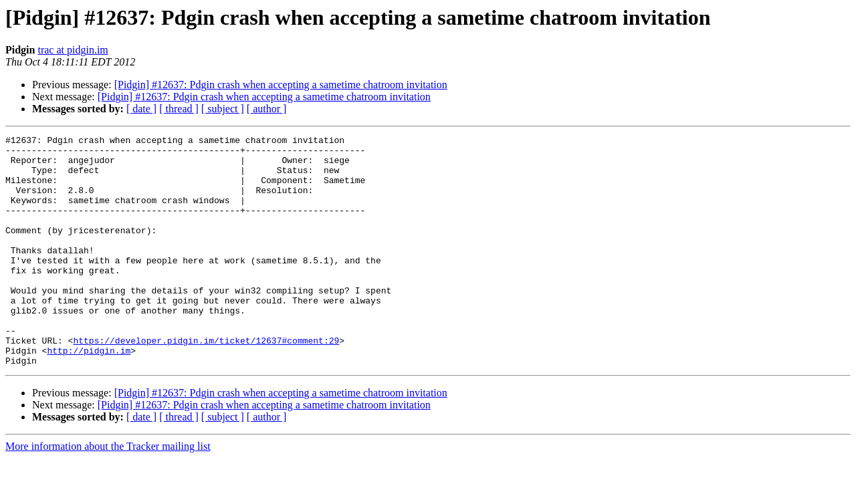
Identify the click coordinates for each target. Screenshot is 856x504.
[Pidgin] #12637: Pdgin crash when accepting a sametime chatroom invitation (281, 85)
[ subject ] (223, 109)
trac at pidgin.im (73, 50)
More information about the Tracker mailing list (108, 492)
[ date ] (141, 109)
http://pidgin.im (89, 394)
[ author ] (267, 109)
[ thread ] (179, 109)
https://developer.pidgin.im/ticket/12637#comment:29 (206, 382)
